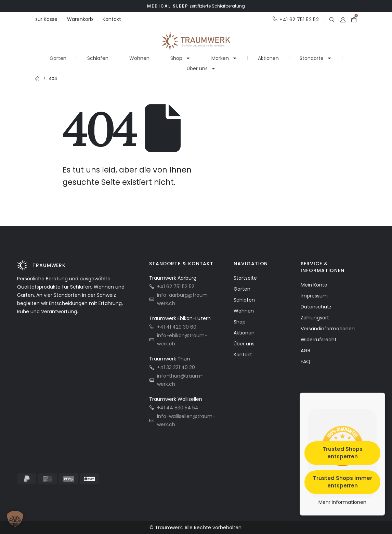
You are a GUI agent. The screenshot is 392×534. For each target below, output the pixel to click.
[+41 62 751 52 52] (296, 20)
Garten (58, 55)
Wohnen (139, 55)
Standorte (316, 55)
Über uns (201, 66)
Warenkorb (80, 19)
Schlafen (98, 55)
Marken (224, 55)
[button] (332, 20)
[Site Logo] (196, 40)
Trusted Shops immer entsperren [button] (343, 482)
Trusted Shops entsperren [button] (343, 453)
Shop (180, 55)
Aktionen (268, 55)
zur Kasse (46, 19)
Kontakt (112, 19)
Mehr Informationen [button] (342, 502)
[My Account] (343, 20)
